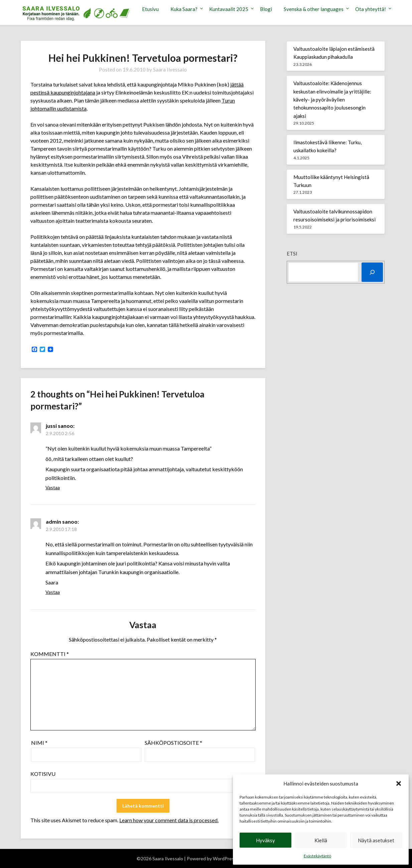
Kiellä (321, 840)
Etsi (292, 253)
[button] (399, 784)
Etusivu (150, 9)
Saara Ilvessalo (170, 69)
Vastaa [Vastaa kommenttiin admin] (53, 592)
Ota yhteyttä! (371, 9)
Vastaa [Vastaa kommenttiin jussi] (53, 487)
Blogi (266, 9)
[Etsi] (372, 272)
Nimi (39, 743)
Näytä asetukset (376, 840)
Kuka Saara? (184, 9)
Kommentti (50, 654)
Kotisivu (43, 774)
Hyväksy (265, 840)
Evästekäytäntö (317, 856)
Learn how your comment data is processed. (169, 820)
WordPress (225, 858)
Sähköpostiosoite (173, 743)
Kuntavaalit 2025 (229, 9)
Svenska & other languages (314, 9)
